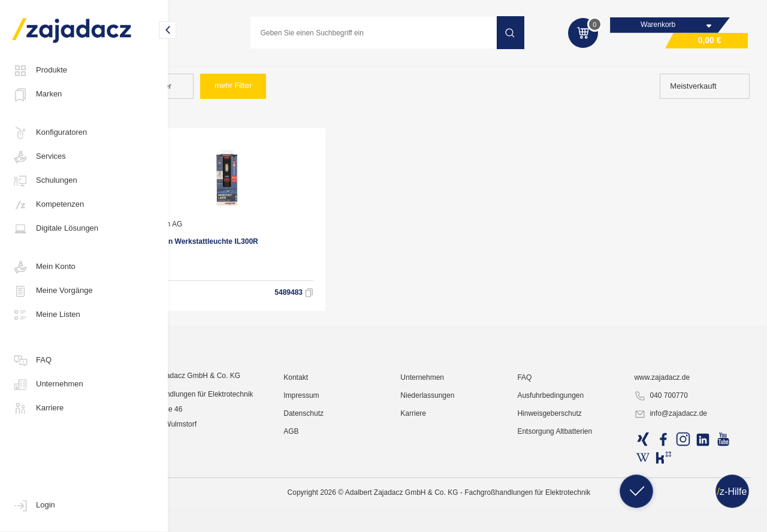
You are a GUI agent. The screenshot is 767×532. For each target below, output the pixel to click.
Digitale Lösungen (55, 229)
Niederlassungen (459, 499)
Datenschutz (345, 517)
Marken (37, 95)
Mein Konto (44, 267)
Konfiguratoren (49, 133)
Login (34, 506)
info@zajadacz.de (683, 518)
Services (39, 157)
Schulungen (45, 181)
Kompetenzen (48, 205)
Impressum (343, 499)
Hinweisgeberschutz (571, 517)
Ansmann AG (216, 232)
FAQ (32, 361)
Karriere (38, 409)
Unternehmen (48, 385)
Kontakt (338, 481)
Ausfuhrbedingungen (573, 499)
